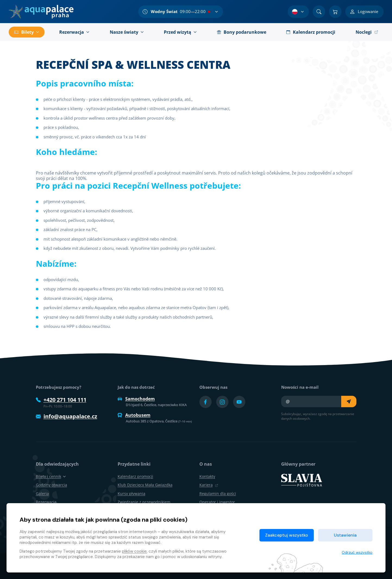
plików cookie (134, 551)
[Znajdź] (319, 12)
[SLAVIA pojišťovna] (302, 480)
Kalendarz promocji (135, 476)
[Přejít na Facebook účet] (206, 402)
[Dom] (41, 12)
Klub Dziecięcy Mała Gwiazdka (145, 485)
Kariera (209, 485)
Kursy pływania (131, 494)
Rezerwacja (46, 502)
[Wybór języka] (298, 12)
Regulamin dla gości (218, 494)
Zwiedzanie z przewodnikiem (144, 502)
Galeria (42, 494)
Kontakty (207, 476)
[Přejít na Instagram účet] (222, 402)
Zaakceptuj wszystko (287, 535)
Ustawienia (345, 535)
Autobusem (134, 415)
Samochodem (136, 399)
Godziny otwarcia (51, 485)
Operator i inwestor (217, 502)
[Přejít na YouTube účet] (239, 402)
